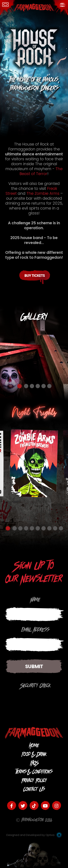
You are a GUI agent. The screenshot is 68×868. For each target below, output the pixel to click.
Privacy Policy (34, 781)
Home (34, 746)
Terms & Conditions (34, 773)
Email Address (35, 631)
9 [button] (55, 528)
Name (35, 600)
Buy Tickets (35, 276)
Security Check (35, 686)
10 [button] (61, 528)
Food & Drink (34, 755)
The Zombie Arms (43, 193)
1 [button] (20, 386)
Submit (34, 666)
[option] (34, 353)
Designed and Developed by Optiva (34, 835)
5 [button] (44, 386)
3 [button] (32, 386)
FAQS (34, 764)
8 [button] (49, 528)
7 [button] (44, 528)
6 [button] (49, 386)
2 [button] (26, 386)
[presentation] (32, 699)
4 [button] (38, 386)
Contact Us (34, 790)
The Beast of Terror (41, 171)
